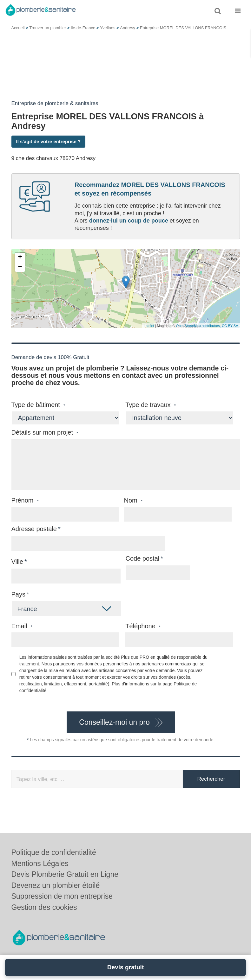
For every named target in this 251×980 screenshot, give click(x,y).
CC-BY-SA (230, 326)
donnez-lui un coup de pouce (129, 221)
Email (22, 626)
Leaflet (149, 326)
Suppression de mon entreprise (62, 896)
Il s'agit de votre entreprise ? (49, 141)
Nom (133, 500)
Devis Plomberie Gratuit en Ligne (65, 874)
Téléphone (143, 626)
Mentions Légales (40, 863)
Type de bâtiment (38, 405)
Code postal (143, 558)
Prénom (25, 500)
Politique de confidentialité (54, 852)
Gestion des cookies (44, 907)
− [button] (20, 267)
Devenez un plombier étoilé (56, 885)
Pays (18, 594)
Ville (17, 562)
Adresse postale (34, 529)
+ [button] (20, 257)
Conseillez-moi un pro (114, 722)
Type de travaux (151, 405)
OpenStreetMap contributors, (199, 326)
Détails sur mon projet (45, 433)
